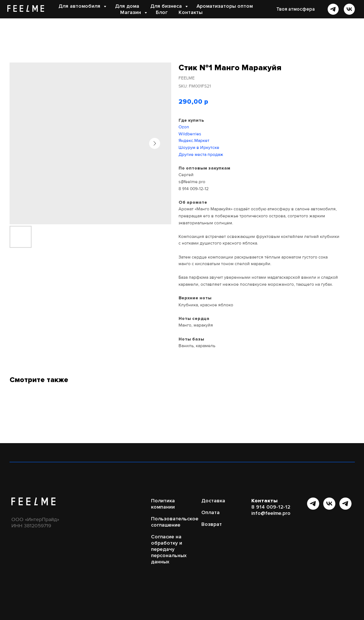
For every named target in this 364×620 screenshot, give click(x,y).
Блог (162, 12)
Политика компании (163, 504)
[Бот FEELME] (345, 508)
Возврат (212, 524)
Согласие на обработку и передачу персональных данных (169, 549)
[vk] (349, 9)
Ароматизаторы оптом (225, 6)
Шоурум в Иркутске (199, 148)
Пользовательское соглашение (175, 522)
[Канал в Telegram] (313, 508)
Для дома (127, 6)
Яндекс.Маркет (194, 141)
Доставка (213, 501)
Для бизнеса (167, 6)
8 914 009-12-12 (194, 189)
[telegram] (333, 9)
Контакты (190, 12)
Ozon (184, 127)
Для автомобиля (80, 6)
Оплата (210, 512)
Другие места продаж (201, 155)
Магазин (131, 12)
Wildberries (190, 134)
